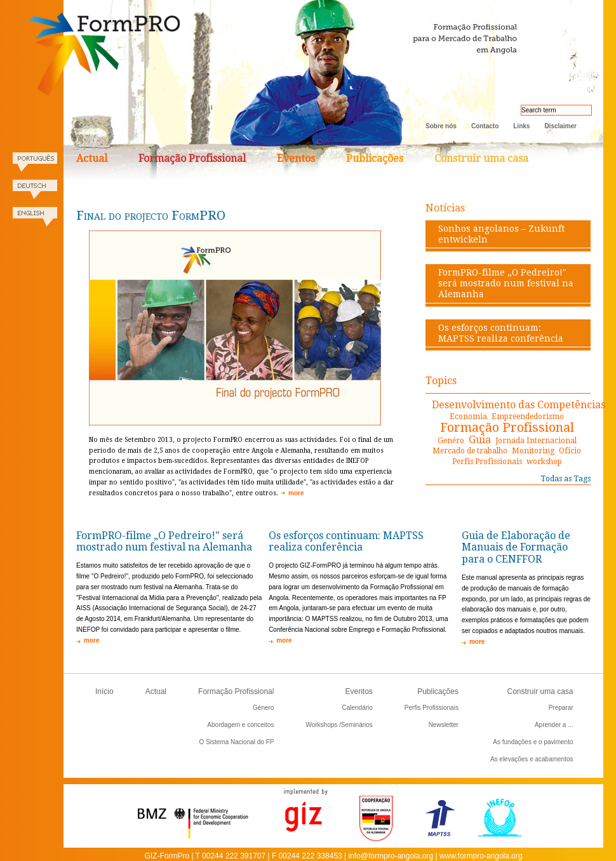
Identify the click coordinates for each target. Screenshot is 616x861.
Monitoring (533, 451)
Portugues (35, 166)
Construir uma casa (481, 158)
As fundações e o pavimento (533, 742)
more (296, 493)
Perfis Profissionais (487, 462)
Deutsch (35, 193)
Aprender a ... (554, 725)
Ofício (570, 451)
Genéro (451, 441)
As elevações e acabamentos (532, 759)
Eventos (296, 158)
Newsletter (444, 725)
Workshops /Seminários (339, 725)
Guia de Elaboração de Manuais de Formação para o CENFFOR (516, 548)
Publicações (375, 158)
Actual (92, 158)
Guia (480, 440)
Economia (468, 417)
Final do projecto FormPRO (151, 215)
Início (104, 691)
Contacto (485, 126)
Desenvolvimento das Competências (519, 405)
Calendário (357, 708)
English (35, 221)
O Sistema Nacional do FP (237, 742)
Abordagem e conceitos (240, 725)
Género (263, 708)
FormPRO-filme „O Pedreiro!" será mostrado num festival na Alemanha (506, 283)
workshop (544, 462)
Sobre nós (441, 126)
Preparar (561, 708)
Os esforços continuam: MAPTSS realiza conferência (501, 333)
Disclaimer (560, 126)
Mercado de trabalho (470, 451)
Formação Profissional (192, 158)
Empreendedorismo (528, 417)
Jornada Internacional (536, 441)
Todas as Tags (566, 479)
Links (521, 126)
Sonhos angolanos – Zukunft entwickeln (501, 234)
